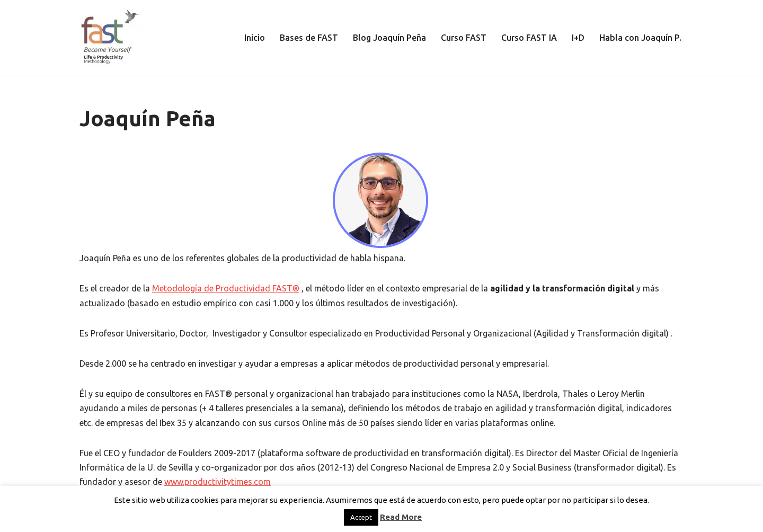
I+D (578, 38)
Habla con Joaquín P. (640, 38)
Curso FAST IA (529, 38)
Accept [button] (361, 517)
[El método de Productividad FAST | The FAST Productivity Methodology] (111, 38)
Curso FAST (464, 38)
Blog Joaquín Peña (389, 38)
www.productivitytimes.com (218, 482)
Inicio (255, 38)
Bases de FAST (309, 38)
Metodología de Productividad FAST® (226, 288)
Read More (401, 517)
